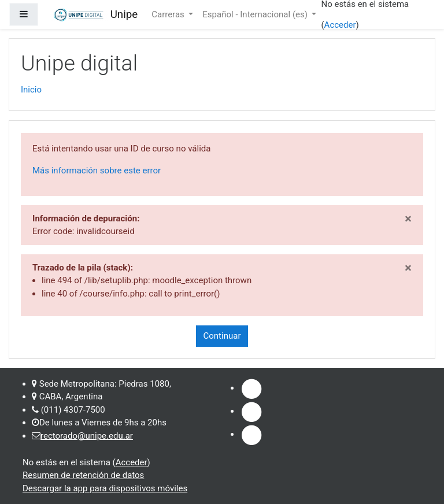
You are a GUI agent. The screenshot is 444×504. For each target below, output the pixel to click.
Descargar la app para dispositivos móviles (105, 488)
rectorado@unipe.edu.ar (87, 436)
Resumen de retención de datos (83, 475)
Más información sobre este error (97, 171)
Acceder (340, 25)
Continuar (222, 336)
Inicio (31, 90)
